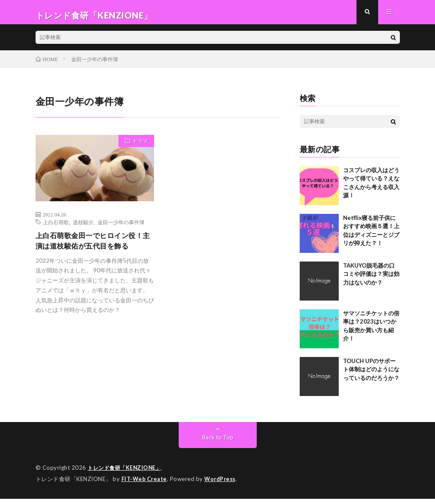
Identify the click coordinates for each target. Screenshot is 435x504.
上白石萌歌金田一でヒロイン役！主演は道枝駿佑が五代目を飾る (92, 254)
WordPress (222, 484)
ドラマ (137, 148)
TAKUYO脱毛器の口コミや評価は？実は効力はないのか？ (371, 280)
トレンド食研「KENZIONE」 (126, 474)
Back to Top (217, 443)
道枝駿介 (83, 228)
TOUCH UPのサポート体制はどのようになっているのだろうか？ (371, 375)
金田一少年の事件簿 (121, 228)
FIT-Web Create (145, 484)
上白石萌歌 (56, 228)
